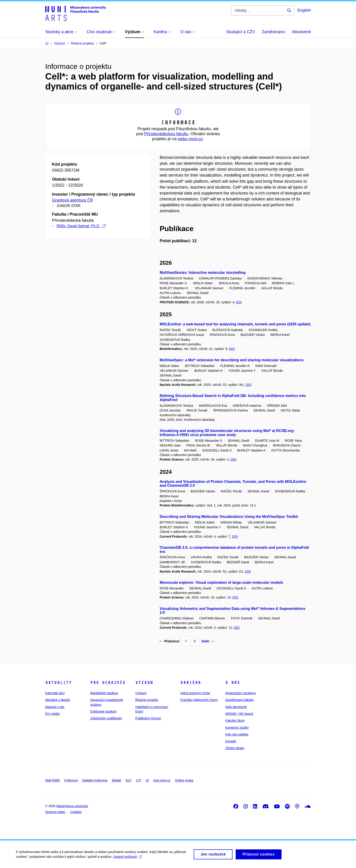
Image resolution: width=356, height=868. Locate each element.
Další (208, 641)
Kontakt (231, 741)
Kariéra (191, 683)
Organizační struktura (240, 693)
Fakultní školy (235, 721)
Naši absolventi (236, 707)
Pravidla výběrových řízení (199, 700)
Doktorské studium (103, 711)
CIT (139, 780)
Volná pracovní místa (195, 693)
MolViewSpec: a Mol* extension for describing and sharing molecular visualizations (232, 360)
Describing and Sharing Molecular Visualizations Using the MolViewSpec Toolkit (229, 517)
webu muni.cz (190, 139)
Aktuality (58, 683)
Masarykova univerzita (72, 806)
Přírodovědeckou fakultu (166, 134)
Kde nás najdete (237, 734)
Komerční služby (237, 728)
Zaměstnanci (273, 32)
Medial (117, 780)
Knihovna (71, 780)
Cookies (76, 812)
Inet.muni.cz (162, 780)
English (304, 10)
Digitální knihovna (95, 780)
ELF (129, 780)
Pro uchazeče (108, 683)
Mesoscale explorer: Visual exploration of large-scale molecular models (221, 582)
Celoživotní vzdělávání (106, 718)
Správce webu (55, 812)
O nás (233, 683)
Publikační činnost (148, 718)
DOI (239, 302)
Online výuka (184, 780)
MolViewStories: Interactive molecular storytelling (203, 273)
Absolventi (301, 32)
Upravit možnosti (127, 858)
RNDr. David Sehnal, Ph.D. (81, 226)
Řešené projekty (147, 700)
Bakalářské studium (104, 693)
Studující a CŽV (241, 32)
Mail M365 (53, 780)
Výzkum (144, 683)
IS (147, 780)
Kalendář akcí (55, 693)
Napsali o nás (55, 707)
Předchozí (169, 641)
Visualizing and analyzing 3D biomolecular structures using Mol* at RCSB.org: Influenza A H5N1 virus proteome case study (227, 433)
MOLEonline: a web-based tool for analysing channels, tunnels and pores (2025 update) (235, 324)
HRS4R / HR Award (239, 714)
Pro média (52, 714)
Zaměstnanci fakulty (239, 700)
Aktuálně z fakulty (58, 700)
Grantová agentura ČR (73, 200)
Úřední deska (235, 748)
